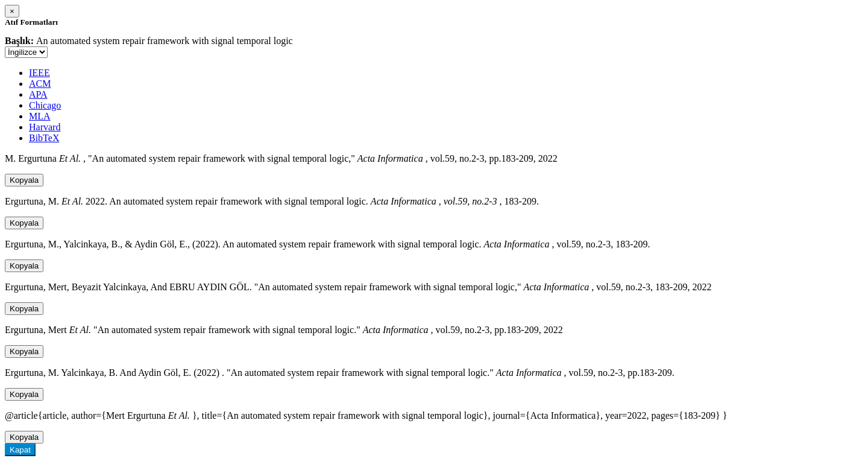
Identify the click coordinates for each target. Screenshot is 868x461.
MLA (40, 116)
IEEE (39, 73)
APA (38, 94)
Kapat (20, 450)
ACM (40, 84)
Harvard (45, 127)
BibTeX (44, 138)
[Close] (12, 11)
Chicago (45, 105)
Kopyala (24, 180)
